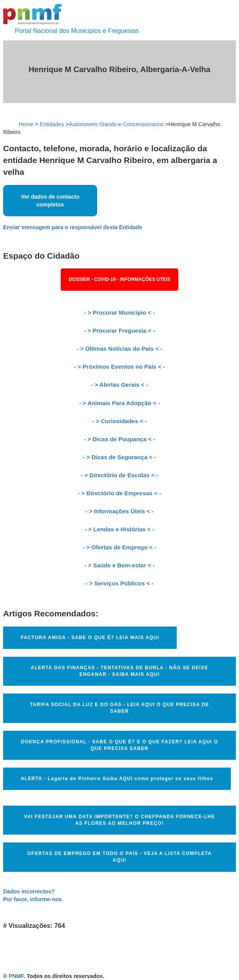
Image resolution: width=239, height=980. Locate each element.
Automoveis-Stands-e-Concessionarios (116, 124)
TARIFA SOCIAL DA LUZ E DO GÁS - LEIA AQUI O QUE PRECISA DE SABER (119, 708)
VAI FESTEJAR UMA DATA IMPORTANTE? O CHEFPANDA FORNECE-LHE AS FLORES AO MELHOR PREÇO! (119, 820)
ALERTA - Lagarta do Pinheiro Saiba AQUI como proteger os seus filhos (117, 779)
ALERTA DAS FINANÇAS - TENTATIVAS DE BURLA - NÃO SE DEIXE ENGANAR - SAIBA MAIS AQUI (120, 671)
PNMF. (17, 976)
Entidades (52, 124)
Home (26, 124)
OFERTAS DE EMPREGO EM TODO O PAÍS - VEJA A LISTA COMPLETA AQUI (120, 857)
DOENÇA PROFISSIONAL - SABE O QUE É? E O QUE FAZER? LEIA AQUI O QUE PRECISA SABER (120, 745)
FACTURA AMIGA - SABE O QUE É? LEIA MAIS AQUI (90, 638)
